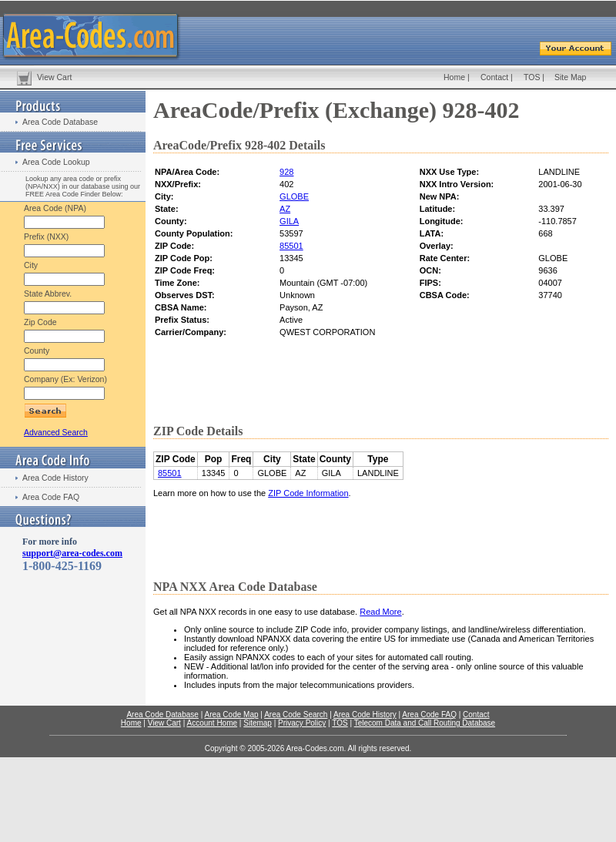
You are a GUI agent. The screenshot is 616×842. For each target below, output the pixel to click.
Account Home (212, 723)
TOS (532, 77)
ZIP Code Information (308, 493)
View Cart (54, 77)
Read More (380, 612)
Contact (494, 77)
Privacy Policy (302, 723)
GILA (289, 221)
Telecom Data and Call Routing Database (425, 723)
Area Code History (55, 478)
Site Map (570, 77)
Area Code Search (296, 715)
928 (286, 172)
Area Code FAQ (51, 497)
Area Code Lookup (56, 162)
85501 (291, 246)
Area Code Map (231, 715)
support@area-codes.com (72, 553)
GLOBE (294, 196)
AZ (285, 209)
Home (454, 77)
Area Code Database (60, 122)
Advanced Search (56, 432)
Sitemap (258, 723)
